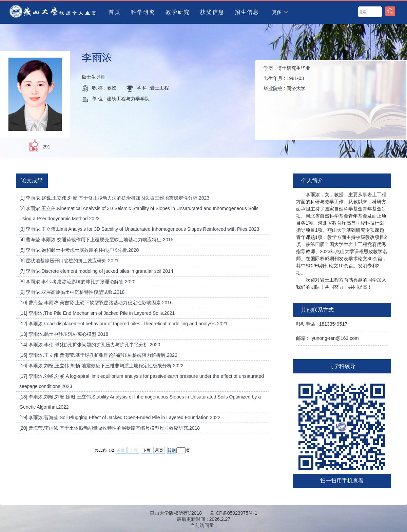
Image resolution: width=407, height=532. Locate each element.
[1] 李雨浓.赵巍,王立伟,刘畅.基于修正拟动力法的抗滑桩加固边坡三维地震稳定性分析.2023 (114, 198)
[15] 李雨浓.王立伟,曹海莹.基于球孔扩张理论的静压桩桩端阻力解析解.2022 (98, 355)
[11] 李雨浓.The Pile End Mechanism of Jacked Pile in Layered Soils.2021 (97, 313)
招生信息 (247, 12)
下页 (147, 450)
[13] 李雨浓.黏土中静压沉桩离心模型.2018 (64, 334)
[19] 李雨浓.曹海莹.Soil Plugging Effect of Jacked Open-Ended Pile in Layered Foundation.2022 (120, 417)
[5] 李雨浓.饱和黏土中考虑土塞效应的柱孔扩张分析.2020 (79, 250)
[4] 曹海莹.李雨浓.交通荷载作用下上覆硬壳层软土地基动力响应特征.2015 (96, 240)
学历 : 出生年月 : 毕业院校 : (287, 78)
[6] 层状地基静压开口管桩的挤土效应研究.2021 (69, 261)
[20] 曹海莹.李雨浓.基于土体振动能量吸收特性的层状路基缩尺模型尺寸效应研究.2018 (110, 428)
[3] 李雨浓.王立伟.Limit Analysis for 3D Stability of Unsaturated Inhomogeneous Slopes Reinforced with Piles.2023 (139, 229)
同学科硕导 (342, 366)
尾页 (159, 450)
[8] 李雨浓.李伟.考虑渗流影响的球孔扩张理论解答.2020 (77, 282)
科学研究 (143, 12)
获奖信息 (212, 12)
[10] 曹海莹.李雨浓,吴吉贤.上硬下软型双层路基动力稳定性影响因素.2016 (96, 303)
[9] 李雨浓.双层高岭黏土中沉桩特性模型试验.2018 (72, 292)
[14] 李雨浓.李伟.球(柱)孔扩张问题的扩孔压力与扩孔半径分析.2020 (90, 345)
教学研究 (178, 12)
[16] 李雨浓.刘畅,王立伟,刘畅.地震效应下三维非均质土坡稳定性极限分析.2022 (101, 366)
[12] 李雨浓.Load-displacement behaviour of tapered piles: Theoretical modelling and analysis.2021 (123, 324)
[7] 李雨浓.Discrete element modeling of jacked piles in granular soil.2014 (96, 271)
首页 (115, 12)
